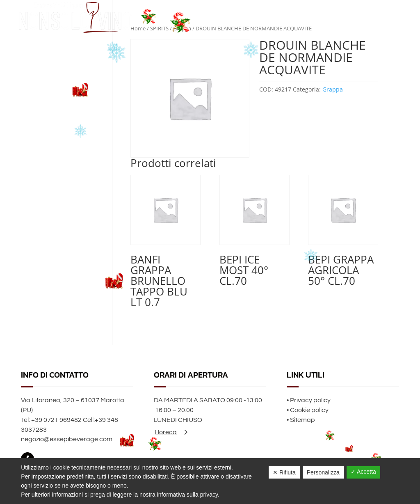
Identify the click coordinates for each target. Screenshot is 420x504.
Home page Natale (315, 17)
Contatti (387, 17)
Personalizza (323, 472)
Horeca (166, 432)
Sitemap (302, 420)
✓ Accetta (363, 472)
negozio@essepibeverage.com (67, 439)
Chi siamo (358, 17)
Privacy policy (310, 400)
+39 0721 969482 (56, 420)
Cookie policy (309, 410)
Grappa (333, 89)
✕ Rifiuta (284, 472)
